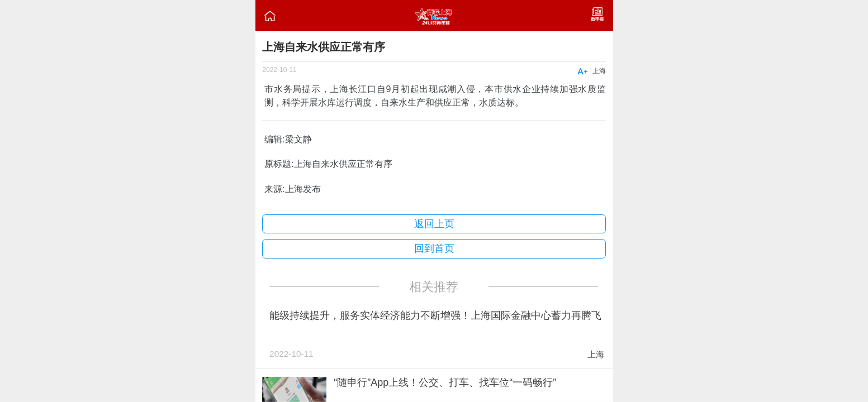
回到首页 (434, 248)
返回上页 (434, 224)
